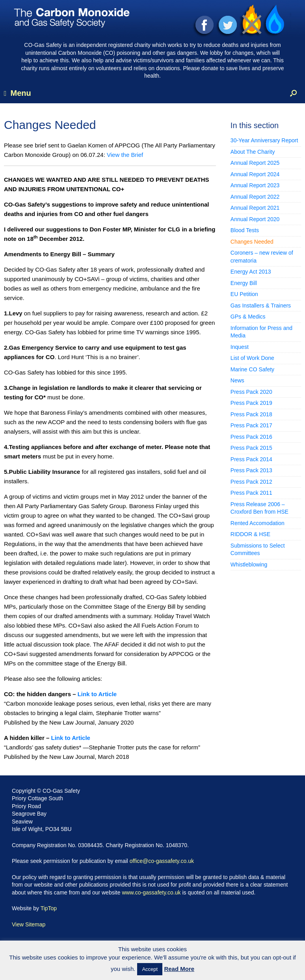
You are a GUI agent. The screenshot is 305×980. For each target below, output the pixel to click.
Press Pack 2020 (251, 392)
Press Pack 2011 (251, 493)
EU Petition (244, 294)
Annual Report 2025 (255, 163)
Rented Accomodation (258, 523)
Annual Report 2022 (255, 197)
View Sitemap (29, 924)
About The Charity (253, 152)
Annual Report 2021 (255, 208)
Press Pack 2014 (251, 459)
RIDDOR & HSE (250, 534)
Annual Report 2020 (255, 219)
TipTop (49, 908)
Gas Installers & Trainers (261, 306)
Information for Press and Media (261, 332)
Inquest (240, 347)
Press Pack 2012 (251, 482)
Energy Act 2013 (251, 272)
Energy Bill (244, 283)
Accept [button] (150, 969)
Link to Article (97, 694)
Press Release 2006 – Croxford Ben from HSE (259, 508)
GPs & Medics (248, 317)
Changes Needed (252, 242)
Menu (18, 93)
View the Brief (125, 155)
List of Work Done (252, 358)
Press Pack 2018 (251, 414)
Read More (179, 969)
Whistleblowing (249, 565)
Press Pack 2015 (251, 448)
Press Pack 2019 (251, 403)
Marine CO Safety (252, 369)
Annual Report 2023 (255, 185)
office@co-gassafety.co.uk (162, 861)
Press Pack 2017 (251, 425)
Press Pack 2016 (251, 437)
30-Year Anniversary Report (264, 140)
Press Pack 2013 (251, 470)
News (237, 380)
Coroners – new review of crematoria (262, 257)
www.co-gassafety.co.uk (151, 892)
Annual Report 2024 (255, 174)
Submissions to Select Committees (258, 550)
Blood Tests (245, 230)
